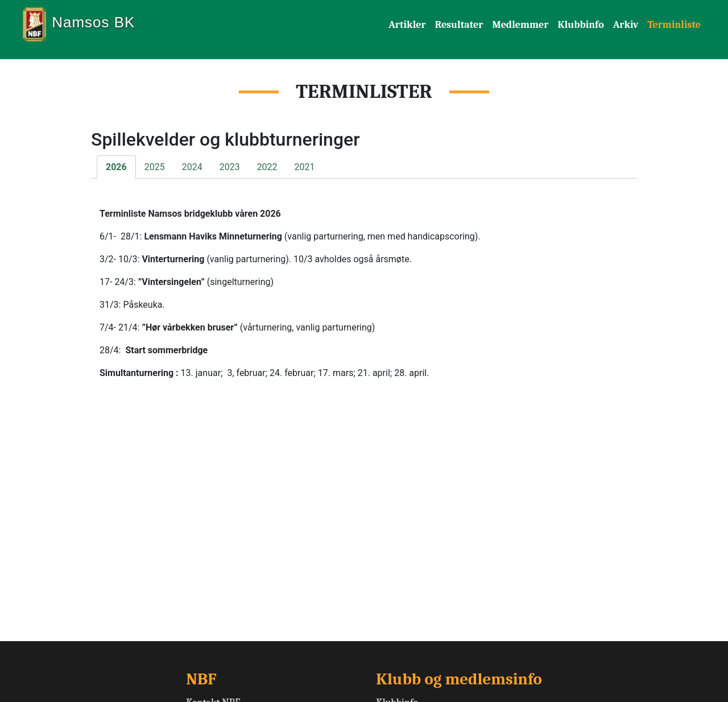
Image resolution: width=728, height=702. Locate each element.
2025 (155, 167)
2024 (192, 167)
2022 (267, 167)
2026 (116, 167)
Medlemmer (520, 25)
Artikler (407, 25)
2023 (230, 167)
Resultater (459, 25)
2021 (305, 167)
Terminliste (674, 25)
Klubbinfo (580, 25)
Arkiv (626, 25)
